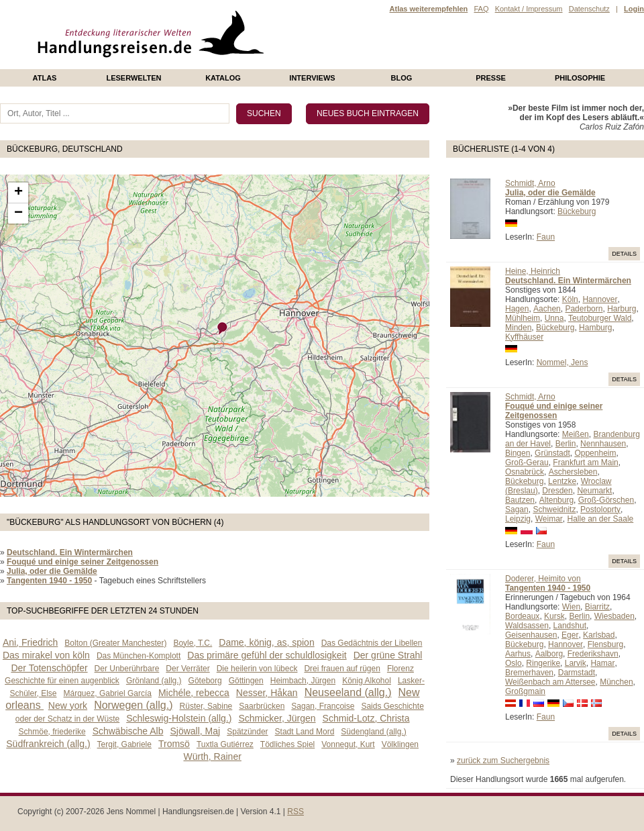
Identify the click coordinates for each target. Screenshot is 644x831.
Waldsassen (527, 626)
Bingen (518, 453)
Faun (546, 237)
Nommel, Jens (562, 362)
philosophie (580, 78)
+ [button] (18, 193)
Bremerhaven (529, 673)
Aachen (547, 309)
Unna (554, 318)
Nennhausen (603, 444)
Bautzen (520, 500)
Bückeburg (577, 211)
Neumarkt (594, 491)
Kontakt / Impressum (529, 9)
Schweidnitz (554, 509)
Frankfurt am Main (585, 462)
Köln (570, 299)
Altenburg (556, 500)
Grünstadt (552, 453)
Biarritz (597, 607)
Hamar (602, 663)
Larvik (576, 663)
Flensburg (605, 644)
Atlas (45, 78)
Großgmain (525, 691)
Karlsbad (599, 635)
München (616, 682)
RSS (296, 812)
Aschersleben (573, 472)
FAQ (481, 9)
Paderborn (584, 309)
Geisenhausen (531, 635)
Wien (571, 607)
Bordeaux (522, 616)
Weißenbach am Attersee (550, 682)
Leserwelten (133, 78)
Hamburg (595, 328)
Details (624, 254)
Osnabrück (525, 472)
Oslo (514, 663)
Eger (570, 635)
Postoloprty (600, 509)
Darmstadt (577, 673)
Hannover (600, 299)
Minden (518, 328)
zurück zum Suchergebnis (503, 761)
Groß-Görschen (606, 500)
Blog (402, 78)
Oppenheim (595, 453)
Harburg (622, 309)
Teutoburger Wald (600, 318)
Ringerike (543, 663)
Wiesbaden (614, 616)
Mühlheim (523, 318)
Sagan (517, 509)
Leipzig (518, 519)
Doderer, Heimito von (543, 579)
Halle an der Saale (601, 519)
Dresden (557, 491)
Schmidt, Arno (530, 183)
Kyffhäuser (524, 337)
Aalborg (549, 654)
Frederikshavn (593, 654)
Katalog (223, 78)
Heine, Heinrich (533, 271)
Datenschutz (589, 9)
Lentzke (562, 481)
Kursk (554, 616)
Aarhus (518, 654)
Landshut (570, 626)
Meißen (576, 434)
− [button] (18, 213)
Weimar (549, 519)
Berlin (566, 444)
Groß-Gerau (527, 462)
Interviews (312, 78)
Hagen (517, 309)
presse (491, 78)
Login (634, 9)
